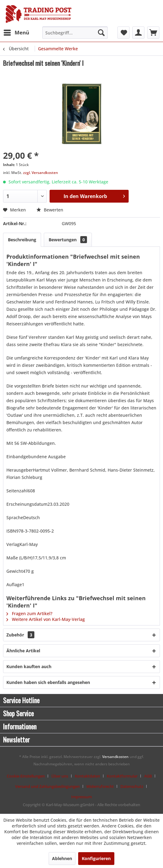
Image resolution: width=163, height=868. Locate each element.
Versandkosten (115, 757)
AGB (148, 776)
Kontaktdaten (87, 776)
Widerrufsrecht (100, 786)
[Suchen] (101, 33)
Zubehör (20, 635)
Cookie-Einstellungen (26, 776)
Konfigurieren (96, 858)
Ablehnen (62, 858)
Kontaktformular (122, 776)
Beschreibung (22, 240)
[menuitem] (16, 33)
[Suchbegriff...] (75, 33)
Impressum (81, 797)
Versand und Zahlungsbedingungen (47, 786)
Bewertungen (68, 240)
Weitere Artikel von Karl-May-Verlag (46, 619)
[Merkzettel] (123, 33)
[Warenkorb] (153, 33)
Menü (16, 32)
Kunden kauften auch (29, 666)
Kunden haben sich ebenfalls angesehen (48, 682)
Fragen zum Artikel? (29, 613)
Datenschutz (132, 786)
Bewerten (50, 210)
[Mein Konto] (138, 33)
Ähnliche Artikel (23, 651)
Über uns (60, 776)
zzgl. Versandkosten (41, 173)
